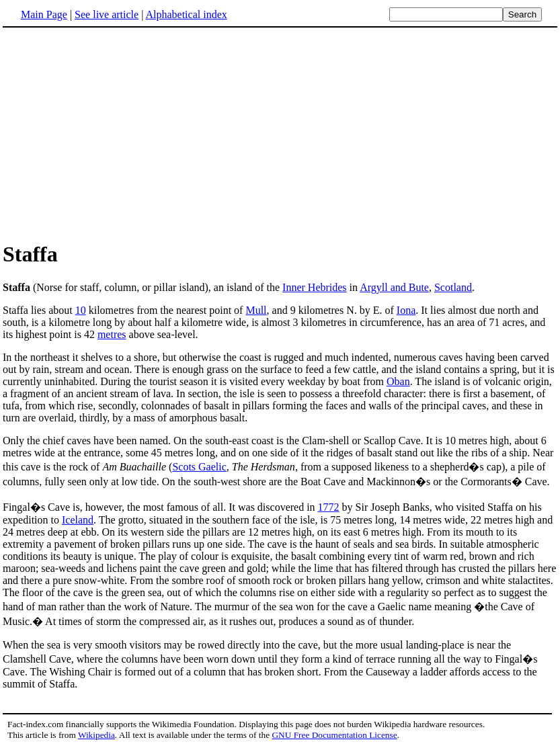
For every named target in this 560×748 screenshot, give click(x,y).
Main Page (44, 14)
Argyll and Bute (394, 287)
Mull (256, 310)
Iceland (78, 520)
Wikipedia (96, 735)
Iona (406, 310)
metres (112, 334)
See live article (107, 14)
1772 (329, 507)
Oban (398, 381)
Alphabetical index (186, 14)
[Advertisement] (280, 134)
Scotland (453, 287)
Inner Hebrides (315, 287)
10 (81, 310)
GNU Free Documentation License (334, 735)
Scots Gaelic (199, 467)
